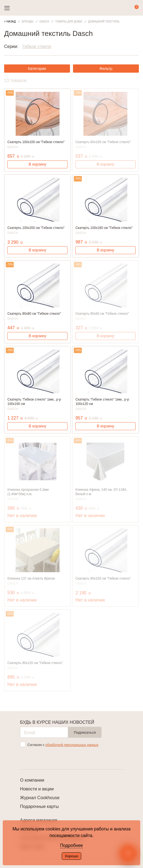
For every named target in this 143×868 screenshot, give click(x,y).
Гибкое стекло (37, 46)
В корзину (38, 164)
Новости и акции (37, 789)
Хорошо (71, 856)
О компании (32, 780)
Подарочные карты (39, 806)
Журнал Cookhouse (40, 798)
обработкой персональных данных (72, 745)
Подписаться (85, 732)
